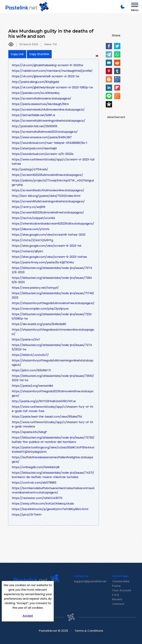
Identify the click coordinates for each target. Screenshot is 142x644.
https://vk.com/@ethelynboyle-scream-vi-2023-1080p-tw (52, 87)
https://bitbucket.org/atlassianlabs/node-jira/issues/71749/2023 (53, 295)
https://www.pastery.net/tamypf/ (35, 288)
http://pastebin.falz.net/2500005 (35, 126)
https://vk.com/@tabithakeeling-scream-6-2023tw (48, 65)
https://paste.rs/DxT (26, 339)
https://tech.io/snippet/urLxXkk (33, 218)
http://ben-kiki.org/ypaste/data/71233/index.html (46, 196)
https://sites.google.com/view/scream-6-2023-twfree (49, 257)
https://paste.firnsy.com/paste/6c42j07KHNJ (43, 262)
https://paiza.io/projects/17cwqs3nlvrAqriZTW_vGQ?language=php (53, 183)
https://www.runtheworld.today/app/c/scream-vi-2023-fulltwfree (53, 162)
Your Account (122, 590)
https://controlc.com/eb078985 (34, 483)
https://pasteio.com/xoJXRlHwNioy (36, 93)
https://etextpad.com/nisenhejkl (34, 148)
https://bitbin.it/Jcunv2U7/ (30, 355)
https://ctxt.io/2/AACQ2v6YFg (32, 240)
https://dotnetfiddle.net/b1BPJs (33, 115)
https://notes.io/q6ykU (27, 251)
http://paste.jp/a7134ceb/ (30, 169)
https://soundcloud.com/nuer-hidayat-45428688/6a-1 (50, 143)
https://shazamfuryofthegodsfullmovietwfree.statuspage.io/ (53, 303)
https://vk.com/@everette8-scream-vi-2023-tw (46, 76)
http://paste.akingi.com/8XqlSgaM (35, 82)
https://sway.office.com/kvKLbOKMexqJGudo (43, 504)
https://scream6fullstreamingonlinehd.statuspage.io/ (48, 201)
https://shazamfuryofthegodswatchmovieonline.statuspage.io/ (53, 332)
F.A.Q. (116, 595)
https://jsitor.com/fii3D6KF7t (31, 370)
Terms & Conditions (89, 631)
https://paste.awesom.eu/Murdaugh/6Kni (40, 104)
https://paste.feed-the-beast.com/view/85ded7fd (47, 417)
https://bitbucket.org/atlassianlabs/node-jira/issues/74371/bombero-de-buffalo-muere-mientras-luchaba (53, 475)
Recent (117, 599)
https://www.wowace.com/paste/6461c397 (42, 137)
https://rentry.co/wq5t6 (29, 207)
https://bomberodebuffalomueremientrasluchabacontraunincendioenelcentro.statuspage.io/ (53, 490)
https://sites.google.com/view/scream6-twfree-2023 (49, 235)
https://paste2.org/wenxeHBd (32, 386)
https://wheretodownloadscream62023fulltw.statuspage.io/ (53, 224)
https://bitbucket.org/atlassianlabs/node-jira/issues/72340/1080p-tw (52, 316)
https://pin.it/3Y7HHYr (27, 515)
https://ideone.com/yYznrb (31, 229)
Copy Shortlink (39, 54)
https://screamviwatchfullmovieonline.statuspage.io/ (48, 110)
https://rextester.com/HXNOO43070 (37, 498)
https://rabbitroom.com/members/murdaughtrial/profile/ (52, 71)
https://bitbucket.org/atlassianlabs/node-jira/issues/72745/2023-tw (52, 347)
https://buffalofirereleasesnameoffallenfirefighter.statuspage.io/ (52, 459)
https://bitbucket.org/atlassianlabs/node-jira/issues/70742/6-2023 (52, 270)
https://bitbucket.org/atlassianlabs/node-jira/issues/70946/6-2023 (52, 280)
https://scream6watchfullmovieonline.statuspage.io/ (48, 190)
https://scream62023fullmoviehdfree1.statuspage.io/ (48, 213)
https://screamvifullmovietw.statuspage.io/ (42, 98)
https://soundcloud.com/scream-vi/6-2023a (43, 154)
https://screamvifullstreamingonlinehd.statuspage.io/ (48, 121)
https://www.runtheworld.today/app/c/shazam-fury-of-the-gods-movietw (52, 424)
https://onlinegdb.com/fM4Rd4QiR (36, 467)
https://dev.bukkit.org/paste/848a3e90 (39, 324)
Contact (118, 604)
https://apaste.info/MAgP (29, 432)
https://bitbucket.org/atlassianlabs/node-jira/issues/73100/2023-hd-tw (53, 378)
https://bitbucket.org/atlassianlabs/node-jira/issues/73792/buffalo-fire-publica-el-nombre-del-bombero (53, 440)
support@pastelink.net (90, 581)
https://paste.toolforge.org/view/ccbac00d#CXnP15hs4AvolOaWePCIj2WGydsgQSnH (53, 450)
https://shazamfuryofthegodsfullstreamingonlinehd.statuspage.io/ (53, 363)
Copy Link (17, 54)
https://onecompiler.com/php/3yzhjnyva (40, 309)
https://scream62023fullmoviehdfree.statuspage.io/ (47, 175)
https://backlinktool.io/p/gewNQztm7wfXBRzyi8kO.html (50, 509)
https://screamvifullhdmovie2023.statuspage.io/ (45, 132)
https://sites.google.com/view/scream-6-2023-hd (46, 246)
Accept (28, 616)
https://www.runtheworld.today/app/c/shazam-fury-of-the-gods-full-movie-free (52, 409)
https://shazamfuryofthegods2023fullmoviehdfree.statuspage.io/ (53, 393)
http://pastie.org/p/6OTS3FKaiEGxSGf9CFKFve (44, 401)
